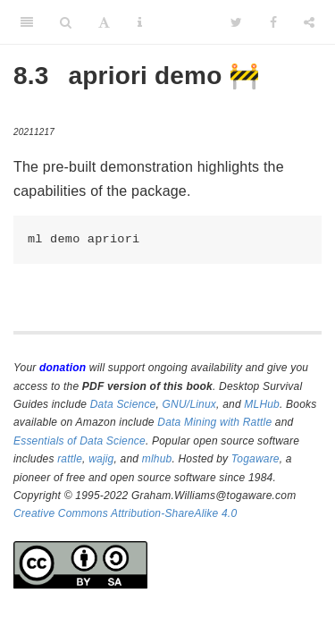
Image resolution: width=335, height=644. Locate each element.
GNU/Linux (190, 404)
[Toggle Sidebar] (27, 22)
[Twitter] (236, 22)
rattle (70, 459)
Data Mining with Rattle (214, 422)
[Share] (309, 22)
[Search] (66, 22)
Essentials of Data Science (80, 441)
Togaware (255, 459)
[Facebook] (273, 22)
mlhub (157, 459)
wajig (101, 459)
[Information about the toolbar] (140, 22)
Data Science (123, 404)
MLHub (262, 404)
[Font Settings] (104, 22)
